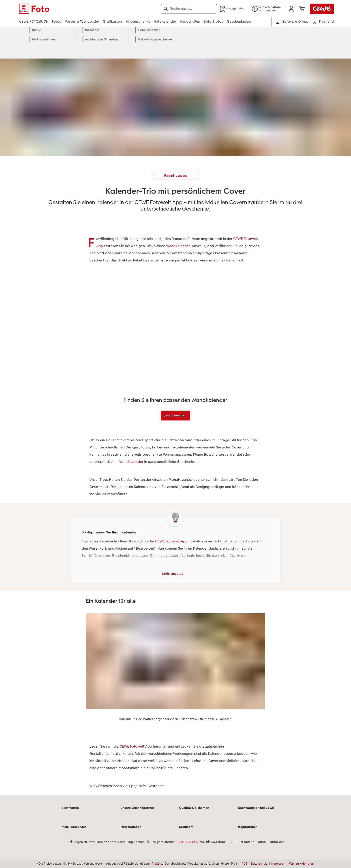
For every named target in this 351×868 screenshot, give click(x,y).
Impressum (278, 864)
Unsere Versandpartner (137, 808)
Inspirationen (248, 827)
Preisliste (158, 864)
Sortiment (186, 827)
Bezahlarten (70, 808)
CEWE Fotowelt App (171, 541)
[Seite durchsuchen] (189, 9)
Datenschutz (259, 864)
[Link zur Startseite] (63, 9)
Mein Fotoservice (74, 827)
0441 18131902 (188, 842)
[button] (291, 9)
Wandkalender (178, 246)
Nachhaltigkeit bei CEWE (256, 808)
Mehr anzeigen (174, 574)
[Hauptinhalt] (175, 417)
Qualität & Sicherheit (194, 808)
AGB (245, 864)
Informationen (131, 827)
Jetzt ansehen (175, 415)
